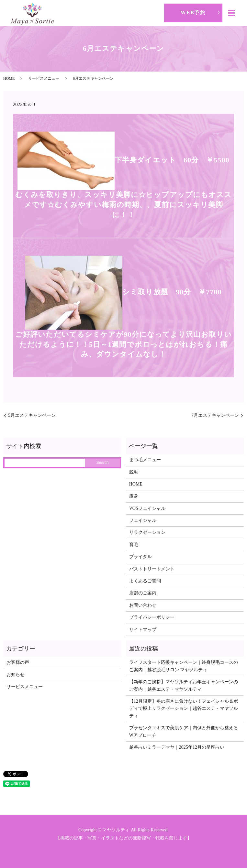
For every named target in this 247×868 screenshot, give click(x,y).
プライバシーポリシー (152, 617)
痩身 (134, 496)
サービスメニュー (44, 78)
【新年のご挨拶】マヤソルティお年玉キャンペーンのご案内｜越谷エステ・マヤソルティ (184, 685)
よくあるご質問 (145, 581)
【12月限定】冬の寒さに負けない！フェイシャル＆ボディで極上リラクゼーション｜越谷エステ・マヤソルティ (184, 709)
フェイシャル (143, 520)
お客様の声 (18, 662)
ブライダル (140, 557)
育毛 (134, 545)
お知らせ (16, 675)
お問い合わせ (143, 605)
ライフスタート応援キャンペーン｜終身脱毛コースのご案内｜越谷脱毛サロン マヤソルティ (184, 666)
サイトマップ (143, 630)
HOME (9, 78)
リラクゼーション (147, 532)
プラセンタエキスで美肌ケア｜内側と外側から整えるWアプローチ (184, 731)
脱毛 (134, 472)
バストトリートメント (152, 569)
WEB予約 (193, 12)
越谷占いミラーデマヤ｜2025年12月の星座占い (177, 747)
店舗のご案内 (143, 593)
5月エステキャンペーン (32, 415)
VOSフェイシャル (147, 508)
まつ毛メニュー (145, 460)
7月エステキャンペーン (215, 415)
